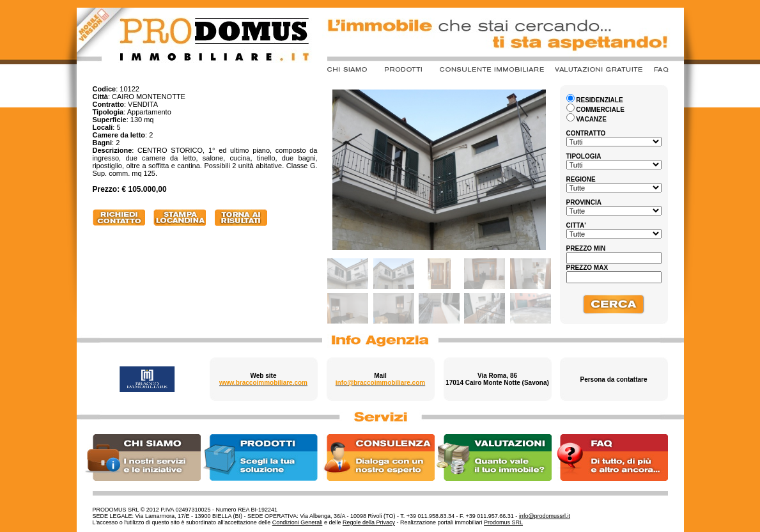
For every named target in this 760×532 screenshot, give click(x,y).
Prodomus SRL (503, 522)
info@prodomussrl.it (545, 516)
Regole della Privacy (369, 522)
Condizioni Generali (298, 522)
